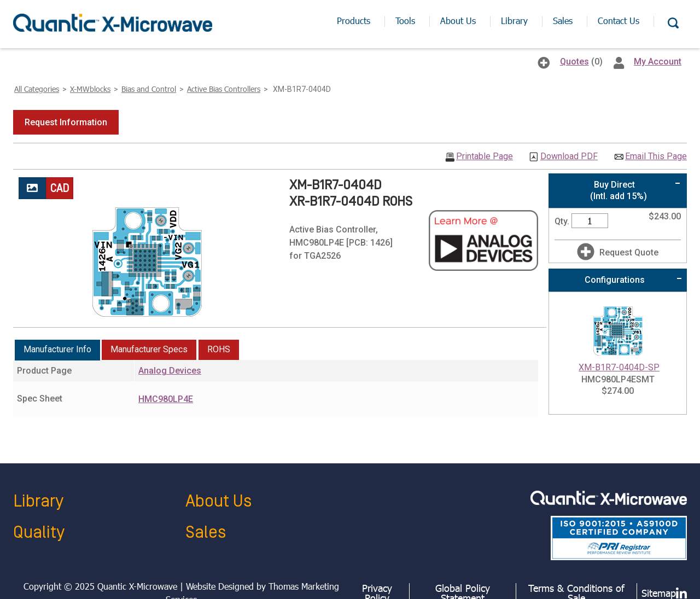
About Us (218, 501)
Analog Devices (170, 371)
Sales (206, 533)
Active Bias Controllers (224, 89)
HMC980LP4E (166, 399)
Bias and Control (149, 89)
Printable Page (485, 156)
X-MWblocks (90, 89)
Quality (39, 533)
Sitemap (659, 593)
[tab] (57, 350)
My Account (658, 62)
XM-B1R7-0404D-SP (619, 367)
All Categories (37, 89)
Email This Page (656, 156)
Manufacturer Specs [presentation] (149, 349)
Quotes (574, 62)
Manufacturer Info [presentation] (57, 349)
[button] (66, 122)
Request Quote (629, 252)
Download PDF (569, 156)
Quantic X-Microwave (137, 586)
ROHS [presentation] (219, 349)
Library (38, 501)
